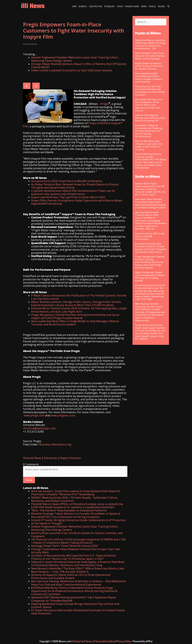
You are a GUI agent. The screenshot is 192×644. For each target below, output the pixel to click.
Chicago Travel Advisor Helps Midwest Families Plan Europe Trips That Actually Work (76, 551)
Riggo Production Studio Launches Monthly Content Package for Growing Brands (150, 276)
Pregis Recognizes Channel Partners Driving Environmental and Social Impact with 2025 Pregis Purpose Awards (75, 316)
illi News (33, 6)
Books (144, 6)
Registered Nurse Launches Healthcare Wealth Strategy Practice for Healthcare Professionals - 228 (150, 44)
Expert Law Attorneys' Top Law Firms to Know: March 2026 (68, 197)
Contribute (110, 641)
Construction (95, 6)
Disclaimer (51, 458)
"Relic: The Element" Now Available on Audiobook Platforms (69, 510)
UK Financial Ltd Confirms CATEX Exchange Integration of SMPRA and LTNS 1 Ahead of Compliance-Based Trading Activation (78, 541)
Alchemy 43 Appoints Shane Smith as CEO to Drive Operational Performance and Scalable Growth (71, 576)
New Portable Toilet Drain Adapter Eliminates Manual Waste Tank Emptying (150, 56)
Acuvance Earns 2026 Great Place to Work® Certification (67, 181)
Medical (152, 6)
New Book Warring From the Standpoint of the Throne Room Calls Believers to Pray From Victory (149, 105)
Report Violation (71, 458)
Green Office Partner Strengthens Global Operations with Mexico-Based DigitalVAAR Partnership (77, 202)
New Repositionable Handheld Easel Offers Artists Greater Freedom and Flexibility (149, 78)
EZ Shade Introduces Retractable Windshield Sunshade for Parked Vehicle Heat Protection (78, 612)
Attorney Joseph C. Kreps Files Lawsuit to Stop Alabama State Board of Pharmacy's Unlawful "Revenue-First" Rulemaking (76, 493)
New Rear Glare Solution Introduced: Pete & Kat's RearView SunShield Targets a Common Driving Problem (150, 203)
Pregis (105, 104)
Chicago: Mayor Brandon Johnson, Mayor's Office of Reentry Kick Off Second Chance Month (79, 66)
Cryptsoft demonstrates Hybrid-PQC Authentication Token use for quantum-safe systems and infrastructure (73, 192)
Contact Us (78, 641)
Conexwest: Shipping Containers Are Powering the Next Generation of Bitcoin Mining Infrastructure (149, 131)
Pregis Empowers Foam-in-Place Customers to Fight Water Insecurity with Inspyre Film (74, 30)
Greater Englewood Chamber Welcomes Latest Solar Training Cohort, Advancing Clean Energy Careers (75, 59)
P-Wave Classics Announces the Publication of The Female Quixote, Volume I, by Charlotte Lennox (79, 297)
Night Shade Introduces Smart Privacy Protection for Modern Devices (149, 66)
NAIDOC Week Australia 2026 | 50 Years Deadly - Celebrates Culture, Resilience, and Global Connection (75, 499)
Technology (109, 6)
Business (83, 6)
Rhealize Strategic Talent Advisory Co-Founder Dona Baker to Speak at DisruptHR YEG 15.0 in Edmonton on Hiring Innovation (76, 515)
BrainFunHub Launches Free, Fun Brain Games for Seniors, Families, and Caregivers (77, 535)
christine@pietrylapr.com (39, 428)
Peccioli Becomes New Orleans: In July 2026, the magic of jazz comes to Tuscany (149, 145)
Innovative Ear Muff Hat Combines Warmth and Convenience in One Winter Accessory (150, 91)
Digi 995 (162, 6)
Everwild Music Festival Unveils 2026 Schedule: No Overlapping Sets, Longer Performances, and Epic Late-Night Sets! (79, 310)
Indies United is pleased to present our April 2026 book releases (72, 70)
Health (120, 6)
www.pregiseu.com (63, 415)
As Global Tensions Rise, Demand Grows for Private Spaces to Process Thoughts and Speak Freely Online (75, 186)
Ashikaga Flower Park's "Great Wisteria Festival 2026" (65, 546)
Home (74, 6)
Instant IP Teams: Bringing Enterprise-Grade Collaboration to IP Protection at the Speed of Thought (78, 522)
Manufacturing (132, 6)
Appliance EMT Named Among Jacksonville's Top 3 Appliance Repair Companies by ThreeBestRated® (74, 599)
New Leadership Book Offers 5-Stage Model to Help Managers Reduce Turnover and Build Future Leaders (75, 323)
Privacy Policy (124, 641)
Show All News (32, 458)
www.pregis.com (34, 415)
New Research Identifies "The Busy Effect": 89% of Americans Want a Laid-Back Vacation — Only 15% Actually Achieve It (78, 570)
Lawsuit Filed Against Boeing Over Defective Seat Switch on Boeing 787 (150, 118)
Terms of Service (94, 641)
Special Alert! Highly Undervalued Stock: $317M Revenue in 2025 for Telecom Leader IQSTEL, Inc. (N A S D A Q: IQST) (151, 189)
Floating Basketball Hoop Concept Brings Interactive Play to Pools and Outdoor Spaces (75, 605)
